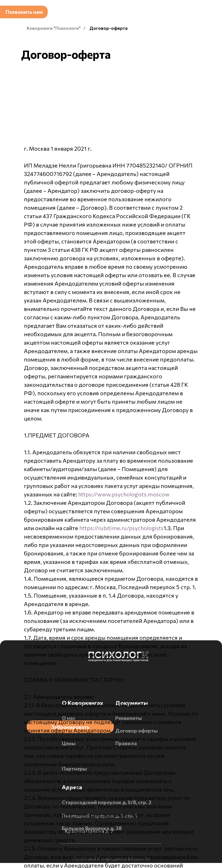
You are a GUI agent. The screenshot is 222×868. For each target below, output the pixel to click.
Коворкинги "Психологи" (54, 28)
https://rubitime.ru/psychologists (121, 528)
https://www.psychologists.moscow (124, 494)
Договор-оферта (108, 28)
